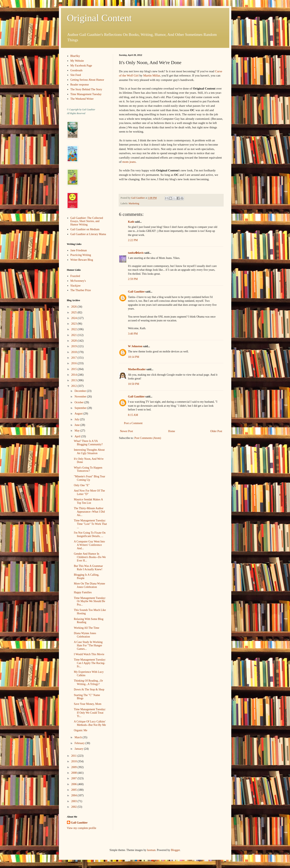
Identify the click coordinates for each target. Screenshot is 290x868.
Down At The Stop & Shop (89, 689)
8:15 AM (133, 415)
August (79, 414)
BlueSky (75, 56)
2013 (74, 380)
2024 (74, 318)
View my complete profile (82, 828)
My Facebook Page (81, 66)
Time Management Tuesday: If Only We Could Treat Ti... (90, 713)
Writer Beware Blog (82, 260)
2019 (74, 346)
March (79, 737)
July (77, 419)
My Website (77, 61)
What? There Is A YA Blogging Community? (88, 443)
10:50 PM (134, 384)
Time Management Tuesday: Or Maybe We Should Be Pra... (90, 601)
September (81, 408)
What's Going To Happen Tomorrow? (88, 469)
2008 (74, 773)
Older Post (216, 431)
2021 (74, 335)
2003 (74, 801)
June (77, 425)
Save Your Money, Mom (87, 704)
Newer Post (127, 431)
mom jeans (129, 162)
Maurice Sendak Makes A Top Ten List (88, 501)
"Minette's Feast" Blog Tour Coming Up (89, 478)
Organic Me (80, 730)
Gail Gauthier (136, 292)
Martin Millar (152, 75)
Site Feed (76, 75)
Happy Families (83, 592)
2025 (74, 312)
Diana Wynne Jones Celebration (85, 635)
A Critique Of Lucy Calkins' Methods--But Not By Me (90, 723)
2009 (74, 767)
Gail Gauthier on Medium (85, 229)
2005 (74, 790)
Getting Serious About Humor (87, 80)
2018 (74, 352)
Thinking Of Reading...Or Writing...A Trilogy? (88, 682)
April (78, 436)
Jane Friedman (79, 250)
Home (172, 431)
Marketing (134, 203)
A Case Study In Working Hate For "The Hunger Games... (88, 645)
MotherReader (137, 369)
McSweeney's (78, 281)
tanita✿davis (136, 253)
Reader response (80, 85)
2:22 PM (133, 240)
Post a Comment (133, 423)
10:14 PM (134, 357)
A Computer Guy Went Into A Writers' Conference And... (89, 545)
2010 (74, 761)
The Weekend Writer (82, 99)
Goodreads (76, 70)
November (81, 397)
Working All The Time (86, 628)
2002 (74, 807)
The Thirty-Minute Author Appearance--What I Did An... (89, 512)
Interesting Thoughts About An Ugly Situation (89, 452)
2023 (74, 324)
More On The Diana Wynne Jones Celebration (89, 585)
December (81, 391)
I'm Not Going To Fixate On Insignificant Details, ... (90, 534)
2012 (74, 386)
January (79, 749)
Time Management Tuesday (86, 94)
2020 (74, 341)
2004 (74, 795)
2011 (74, 756)
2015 (74, 369)
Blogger (175, 850)
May (77, 431)
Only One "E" (82, 485)
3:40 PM (133, 334)
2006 (74, 784)
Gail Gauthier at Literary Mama (88, 234)
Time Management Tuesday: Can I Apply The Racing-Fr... (90, 663)
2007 (74, 778)
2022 (74, 329)
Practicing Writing (81, 255)
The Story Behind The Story (86, 89)
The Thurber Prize (81, 290)
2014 (74, 375)
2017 (74, 358)
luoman (151, 850)
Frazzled (75, 276)
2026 (74, 307)
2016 (74, 363)
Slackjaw (75, 286)
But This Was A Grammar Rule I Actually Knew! (88, 568)
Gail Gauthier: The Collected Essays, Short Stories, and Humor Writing (87, 221)
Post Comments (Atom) (148, 438)
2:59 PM (133, 279)
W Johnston (135, 346)
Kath (131, 222)
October (79, 402)
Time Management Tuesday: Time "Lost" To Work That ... (90, 524)
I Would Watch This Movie (89, 654)
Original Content (99, 18)
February (80, 743)
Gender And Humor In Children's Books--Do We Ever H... (90, 557)
